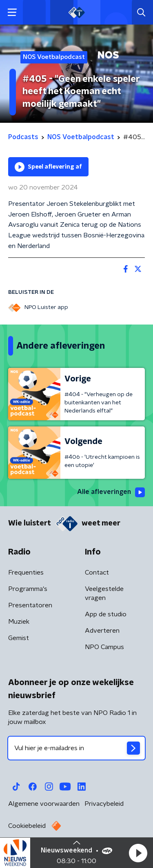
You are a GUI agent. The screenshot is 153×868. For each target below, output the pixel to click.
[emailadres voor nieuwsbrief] (76, 748)
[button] (138, 853)
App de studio (106, 614)
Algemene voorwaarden (44, 804)
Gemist (19, 638)
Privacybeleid (104, 804)
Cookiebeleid (27, 826)
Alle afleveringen (111, 492)
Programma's (28, 589)
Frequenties (26, 573)
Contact (97, 573)
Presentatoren (30, 605)
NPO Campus (104, 647)
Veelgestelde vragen (104, 593)
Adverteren (102, 631)
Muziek (19, 622)
